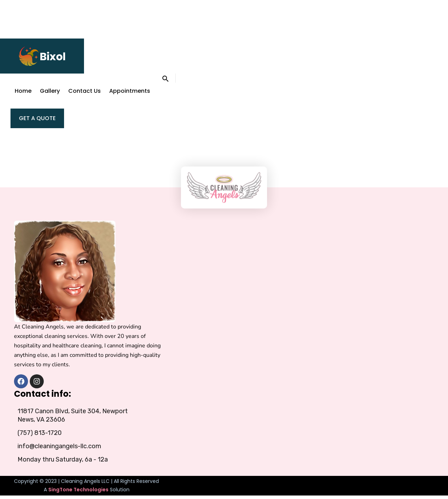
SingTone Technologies (78, 490)
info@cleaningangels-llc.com (59, 446)
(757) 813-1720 (40, 433)
